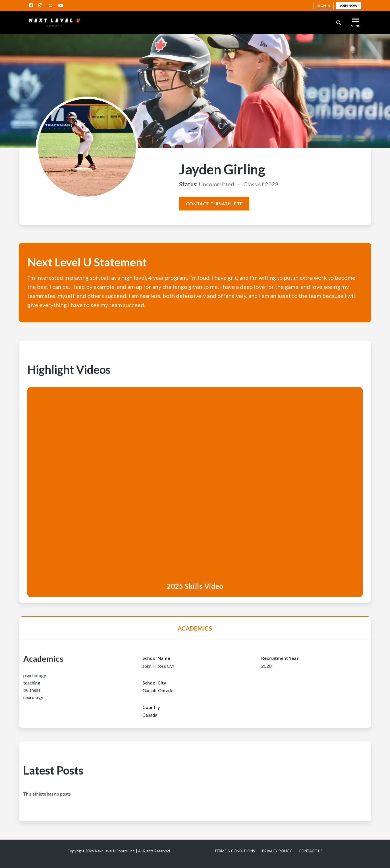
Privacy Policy (277, 851)
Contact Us (311, 851)
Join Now (349, 6)
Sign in (324, 6)
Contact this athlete (214, 204)
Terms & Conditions (235, 851)
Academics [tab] (195, 628)
